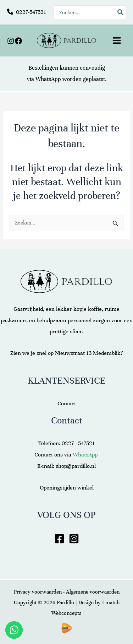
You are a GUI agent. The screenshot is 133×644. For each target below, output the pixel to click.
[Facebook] (18, 41)
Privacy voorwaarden (38, 592)
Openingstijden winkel (67, 488)
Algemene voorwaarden (93, 592)
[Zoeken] (121, 12)
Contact (67, 404)
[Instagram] (11, 41)
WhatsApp (48, 79)
